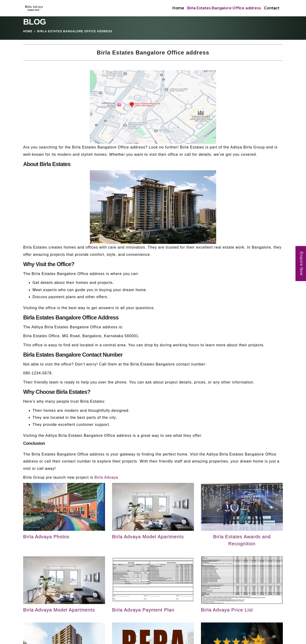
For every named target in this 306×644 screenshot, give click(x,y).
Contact (272, 8)
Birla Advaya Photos (46, 537)
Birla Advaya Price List (227, 610)
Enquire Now (301, 263)
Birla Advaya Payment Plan (143, 610)
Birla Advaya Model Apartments (148, 537)
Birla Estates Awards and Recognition (242, 540)
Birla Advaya (106, 477)
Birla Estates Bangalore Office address (224, 8)
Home (178, 8)
